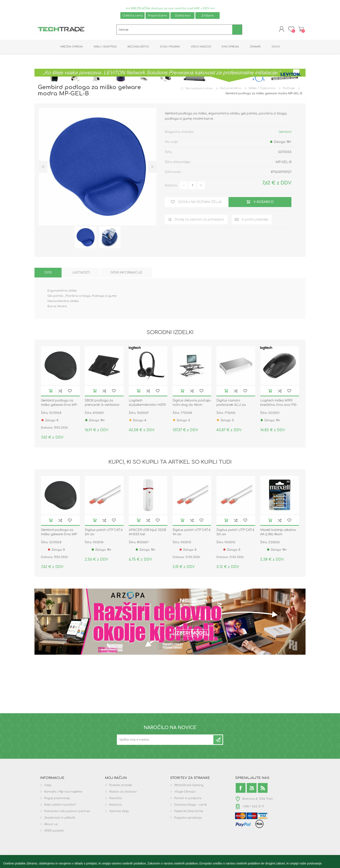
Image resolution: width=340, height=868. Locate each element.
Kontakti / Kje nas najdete (63, 792)
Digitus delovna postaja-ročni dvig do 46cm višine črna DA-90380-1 (192, 405)
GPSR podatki (54, 831)
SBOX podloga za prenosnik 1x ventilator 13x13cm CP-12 (102, 405)
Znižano (208, 15)
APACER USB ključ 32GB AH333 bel (147, 533)
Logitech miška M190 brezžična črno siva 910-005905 (279, 405)
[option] (86, 238)
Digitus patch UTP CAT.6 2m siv (104, 533)
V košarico (51, 391)
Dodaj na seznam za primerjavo (60, 391)
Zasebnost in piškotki (60, 818)
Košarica (301, 29)
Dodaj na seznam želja (70, 391)
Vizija (48, 786)
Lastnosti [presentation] (81, 273)
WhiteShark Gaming (189, 786)
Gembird (285, 133)
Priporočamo (157, 15)
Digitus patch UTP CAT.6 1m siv (192, 533)
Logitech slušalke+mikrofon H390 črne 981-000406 (147, 405)
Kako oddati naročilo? (60, 805)
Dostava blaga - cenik (191, 805)
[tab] (48, 273)
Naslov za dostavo (123, 792)
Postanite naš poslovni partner (67, 812)
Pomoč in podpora (188, 799)
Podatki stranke (121, 786)
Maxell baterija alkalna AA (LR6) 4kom (278, 533)
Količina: (171, 186)
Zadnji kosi (183, 15)
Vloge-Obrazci (185, 792)
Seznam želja (119, 812)
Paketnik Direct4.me (189, 812)
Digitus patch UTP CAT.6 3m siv (235, 533)
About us (51, 825)
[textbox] (174, 30)
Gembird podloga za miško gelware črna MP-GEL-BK (59, 405)
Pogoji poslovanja (57, 799)
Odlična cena (132, 15)
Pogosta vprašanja (188, 818)
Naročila (115, 799)
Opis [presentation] (48, 273)
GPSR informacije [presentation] (126, 273)
